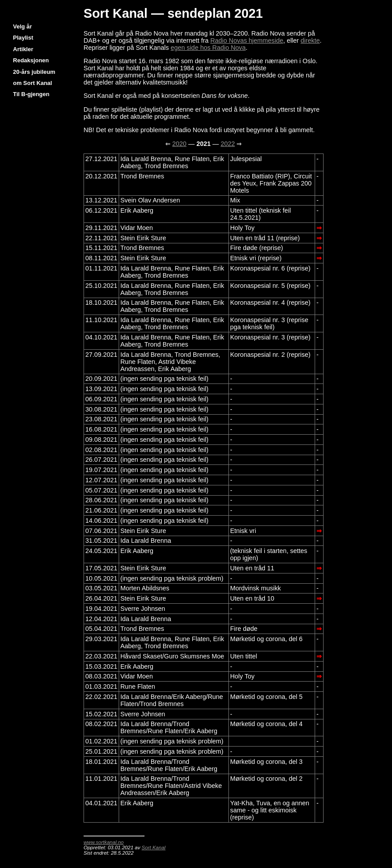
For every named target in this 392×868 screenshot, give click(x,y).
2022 (228, 144)
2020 (180, 144)
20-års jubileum (34, 72)
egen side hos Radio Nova (208, 48)
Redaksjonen (31, 60)
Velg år (22, 26)
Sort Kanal (154, 848)
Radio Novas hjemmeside (247, 40)
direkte (310, 40)
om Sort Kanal (32, 83)
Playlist (23, 38)
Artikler (23, 49)
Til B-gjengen (31, 94)
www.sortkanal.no (104, 842)
